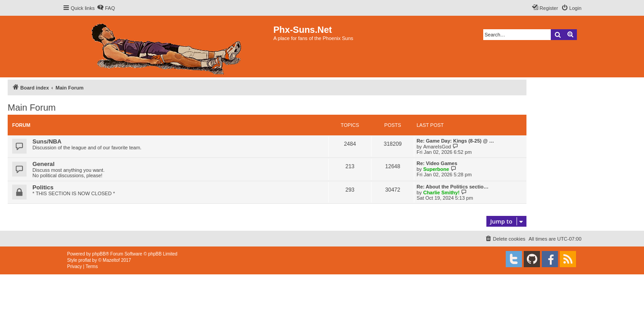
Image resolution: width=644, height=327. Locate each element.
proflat (85, 260)
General (43, 164)
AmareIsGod (437, 147)
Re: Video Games (437, 163)
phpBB (99, 254)
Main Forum (32, 108)
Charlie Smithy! (442, 193)
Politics (43, 187)
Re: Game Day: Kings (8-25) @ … (455, 141)
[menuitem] (106, 8)
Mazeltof (111, 260)
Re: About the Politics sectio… (453, 187)
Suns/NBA (47, 141)
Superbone (436, 169)
